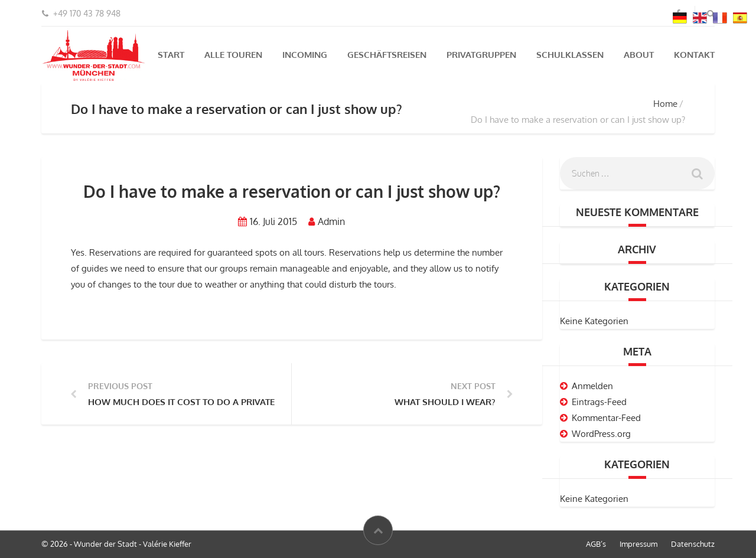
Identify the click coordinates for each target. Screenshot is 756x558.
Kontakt (694, 55)
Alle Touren (233, 55)
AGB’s (596, 544)
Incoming (305, 55)
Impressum (638, 544)
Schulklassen (570, 55)
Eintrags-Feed (599, 402)
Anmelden (592, 386)
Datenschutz (693, 544)
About (639, 55)
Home (665, 104)
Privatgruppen (481, 55)
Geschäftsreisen (387, 55)
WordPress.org (601, 434)
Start (171, 55)
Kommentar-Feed (606, 418)
